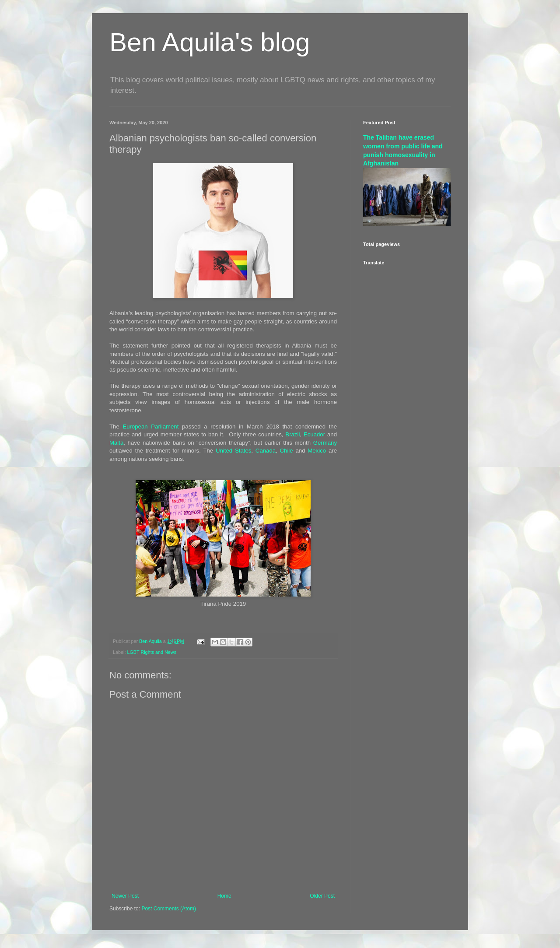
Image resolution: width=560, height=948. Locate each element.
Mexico (317, 451)
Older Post (322, 896)
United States (233, 451)
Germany (325, 443)
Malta (116, 443)
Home (224, 896)
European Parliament (150, 427)
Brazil (292, 434)
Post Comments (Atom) (169, 909)
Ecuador (314, 434)
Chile (287, 451)
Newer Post (125, 896)
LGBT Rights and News (152, 652)
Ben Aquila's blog (210, 42)
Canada (266, 451)
